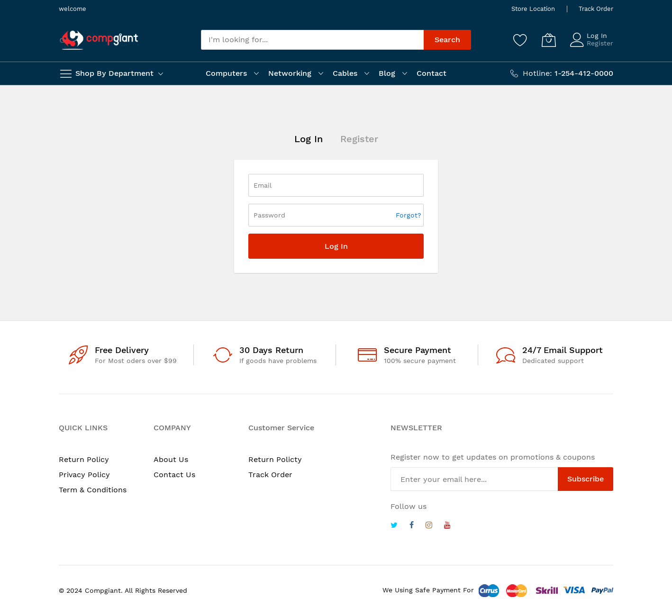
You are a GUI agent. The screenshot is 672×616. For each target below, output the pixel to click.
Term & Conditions (93, 490)
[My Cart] (549, 40)
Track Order (596, 9)
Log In (597, 36)
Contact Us (174, 475)
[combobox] (312, 40)
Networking (290, 73)
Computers (226, 73)
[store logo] (99, 40)
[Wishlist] (520, 40)
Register (600, 43)
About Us (171, 459)
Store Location (533, 9)
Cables (345, 73)
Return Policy (84, 459)
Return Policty (275, 459)
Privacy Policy (84, 475)
